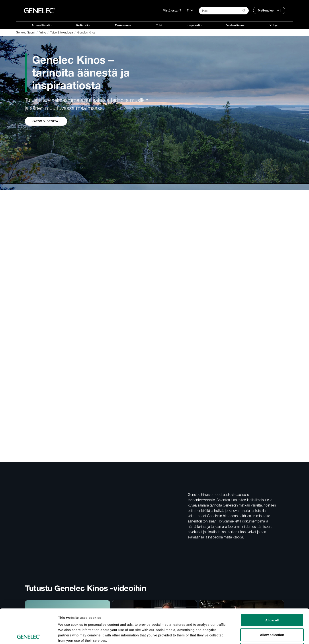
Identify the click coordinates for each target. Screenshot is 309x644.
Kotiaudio (83, 25)
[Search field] (224, 11)
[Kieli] (190, 10)
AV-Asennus (123, 25)
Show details (233, 635)
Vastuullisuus (235, 25)
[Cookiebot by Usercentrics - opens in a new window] (29, 635)
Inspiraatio (194, 25)
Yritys (274, 25)
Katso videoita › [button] (46, 121)
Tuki (159, 25)
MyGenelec (266, 10)
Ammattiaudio (42, 25)
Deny (272, 615)
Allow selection (272, 600)
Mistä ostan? (172, 10)
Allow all (272, 586)
